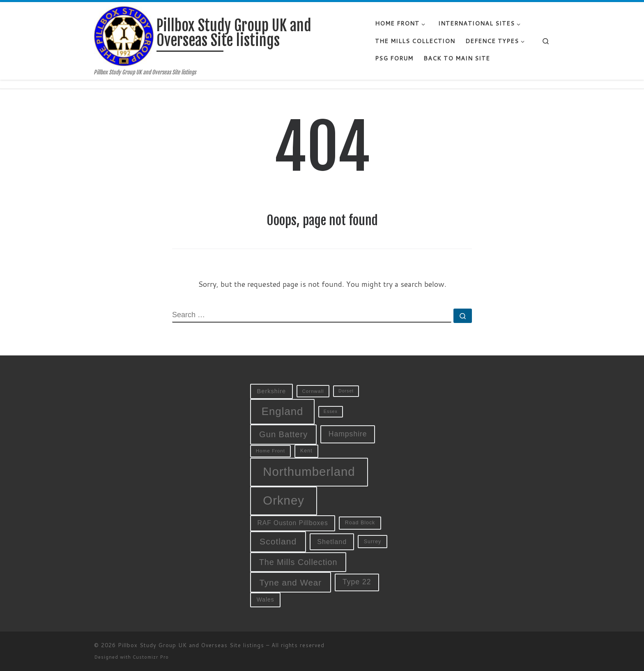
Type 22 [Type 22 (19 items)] (357, 582)
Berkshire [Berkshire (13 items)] (272, 391)
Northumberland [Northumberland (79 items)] (309, 472)
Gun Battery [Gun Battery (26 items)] (283, 434)
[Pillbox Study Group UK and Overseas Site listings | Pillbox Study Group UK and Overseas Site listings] (124, 36)
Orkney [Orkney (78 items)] (284, 500)
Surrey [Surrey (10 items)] (373, 542)
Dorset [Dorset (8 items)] (346, 391)
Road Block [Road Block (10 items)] (360, 523)
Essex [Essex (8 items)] (331, 411)
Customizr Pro (151, 657)
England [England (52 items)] (283, 411)
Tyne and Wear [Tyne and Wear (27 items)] (290, 582)
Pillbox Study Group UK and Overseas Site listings (191, 645)
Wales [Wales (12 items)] (266, 600)
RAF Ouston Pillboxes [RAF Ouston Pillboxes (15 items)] (293, 523)
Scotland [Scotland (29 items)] (278, 541)
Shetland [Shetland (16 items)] (332, 542)
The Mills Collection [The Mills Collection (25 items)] (298, 562)
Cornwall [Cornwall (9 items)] (313, 391)
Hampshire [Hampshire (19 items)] (348, 434)
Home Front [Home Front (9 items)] (270, 451)
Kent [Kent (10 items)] (306, 451)
